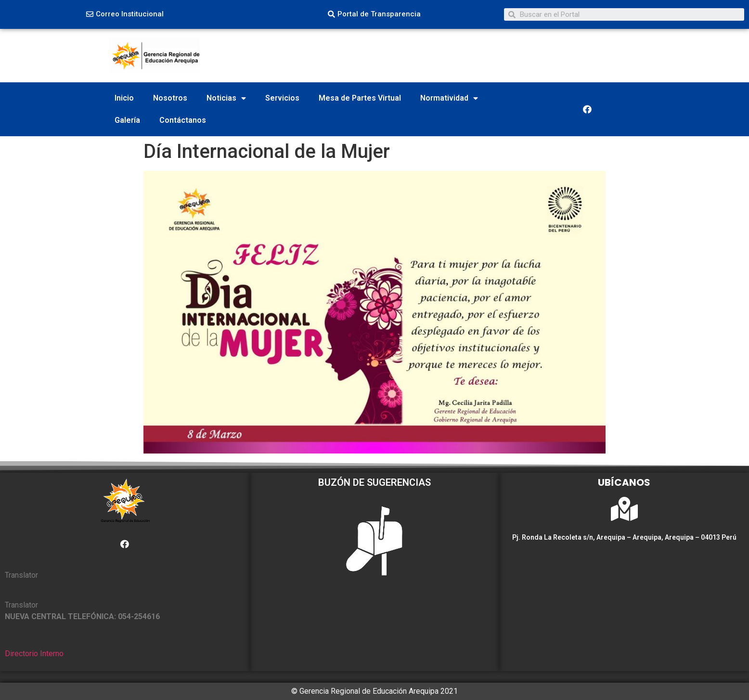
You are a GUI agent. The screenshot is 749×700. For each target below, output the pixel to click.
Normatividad (449, 98)
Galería (127, 120)
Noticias (226, 98)
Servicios (282, 98)
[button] (125, 14)
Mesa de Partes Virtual (360, 98)
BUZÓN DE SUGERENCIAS (374, 482)
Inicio (124, 98)
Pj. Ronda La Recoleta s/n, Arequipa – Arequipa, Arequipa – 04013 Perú (624, 537)
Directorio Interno (34, 654)
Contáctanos (183, 120)
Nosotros (170, 98)
